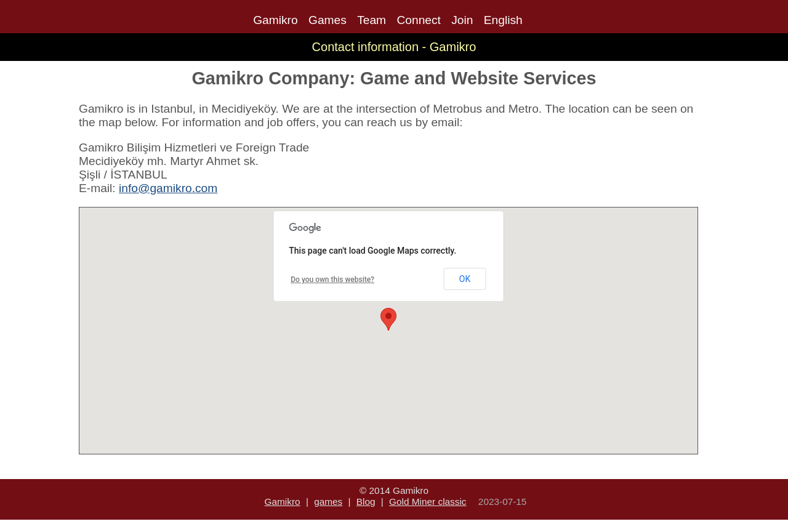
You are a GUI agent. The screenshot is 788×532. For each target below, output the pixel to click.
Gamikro (275, 20)
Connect (418, 20)
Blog (366, 502)
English (503, 20)
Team (372, 20)
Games (328, 20)
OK (465, 279)
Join (462, 20)
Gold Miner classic (428, 502)
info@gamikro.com (168, 188)
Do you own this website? (332, 280)
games (328, 502)
